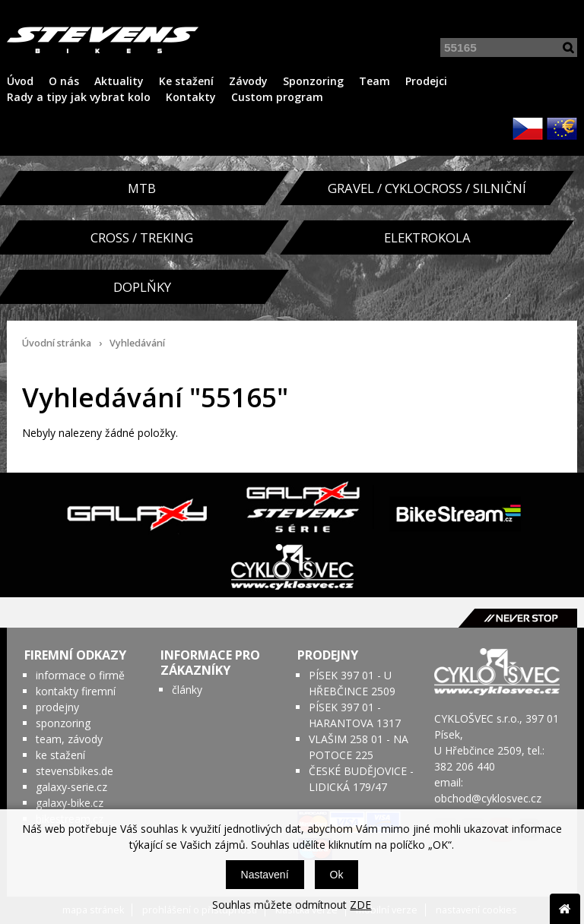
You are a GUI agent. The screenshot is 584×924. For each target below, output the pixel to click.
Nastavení (265, 875)
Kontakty (191, 97)
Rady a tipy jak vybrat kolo (79, 97)
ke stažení (60, 755)
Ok (337, 875)
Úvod (20, 81)
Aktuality (119, 81)
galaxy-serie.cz (71, 787)
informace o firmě (80, 675)
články (187, 690)
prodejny (57, 707)
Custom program (277, 97)
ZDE (360, 905)
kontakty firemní (76, 691)
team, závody (69, 739)
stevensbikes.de (75, 771)
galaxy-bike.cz (70, 803)
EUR (562, 128)
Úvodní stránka (57, 343)
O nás (64, 81)
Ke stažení (186, 81)
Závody (248, 81)
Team (375, 81)
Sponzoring (313, 81)
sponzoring (63, 723)
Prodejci (426, 81)
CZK (528, 128)
